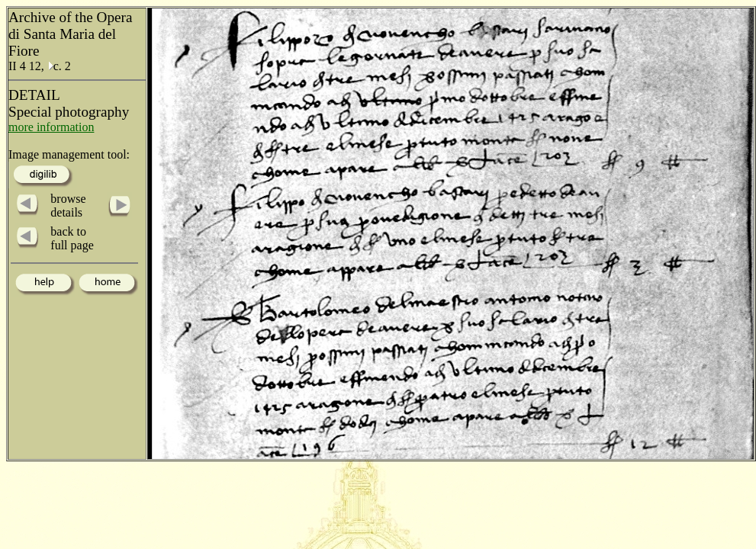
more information (51, 127)
